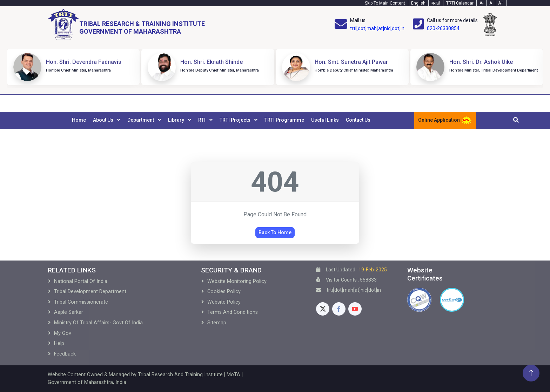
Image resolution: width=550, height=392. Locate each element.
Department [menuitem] (141, 120)
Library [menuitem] (177, 120)
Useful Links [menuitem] (325, 120)
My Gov (63, 333)
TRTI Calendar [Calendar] (460, 3)
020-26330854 (443, 28)
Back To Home (275, 232)
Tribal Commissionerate (81, 302)
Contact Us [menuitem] (358, 120)
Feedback (65, 354)
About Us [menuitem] (104, 120)
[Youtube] (355, 309)
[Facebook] (339, 309)
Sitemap (217, 323)
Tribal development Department (90, 292)
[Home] (126, 25)
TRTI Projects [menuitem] (236, 120)
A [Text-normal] (491, 3)
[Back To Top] (531, 373)
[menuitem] (79, 120)
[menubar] (221, 120)
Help (59, 343)
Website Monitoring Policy (237, 281)
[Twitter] (323, 309)
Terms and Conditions (233, 312)
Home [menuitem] (79, 120)
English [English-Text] (418, 3)
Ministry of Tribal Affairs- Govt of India (98, 323)
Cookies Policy (224, 292)
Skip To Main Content (385, 3)
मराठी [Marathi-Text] (436, 3)
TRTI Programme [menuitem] (284, 120)
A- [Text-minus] (481, 3)
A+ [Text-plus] (501, 3)
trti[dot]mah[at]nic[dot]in (377, 28)
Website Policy (224, 302)
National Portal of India (81, 281)
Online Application (445, 120)
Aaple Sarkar (69, 312)
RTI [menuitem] (202, 120)
